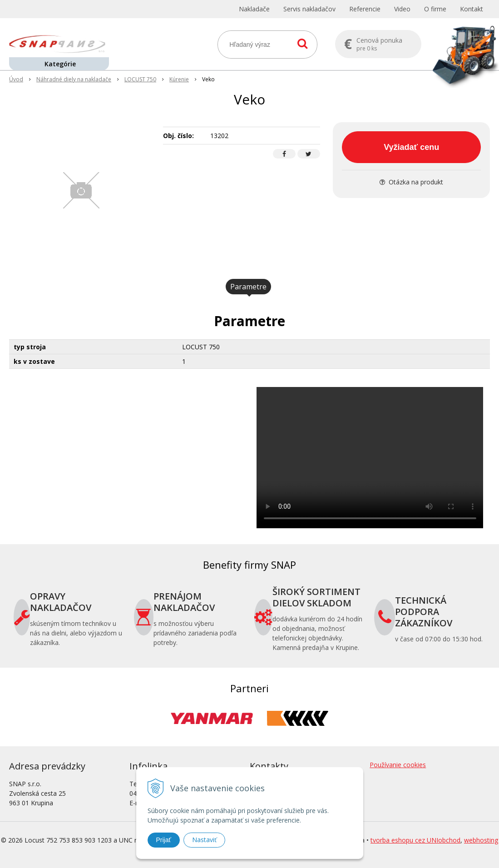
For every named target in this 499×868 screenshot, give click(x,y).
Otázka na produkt (411, 182)
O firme (435, 9)
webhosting (481, 840)
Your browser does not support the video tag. (370, 458)
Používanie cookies (398, 765)
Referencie (365, 9)
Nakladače (254, 9)
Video (402, 9)
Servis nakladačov (309, 9)
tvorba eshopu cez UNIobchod (415, 840)
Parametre (248, 287)
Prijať (164, 840)
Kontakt (472, 9)
